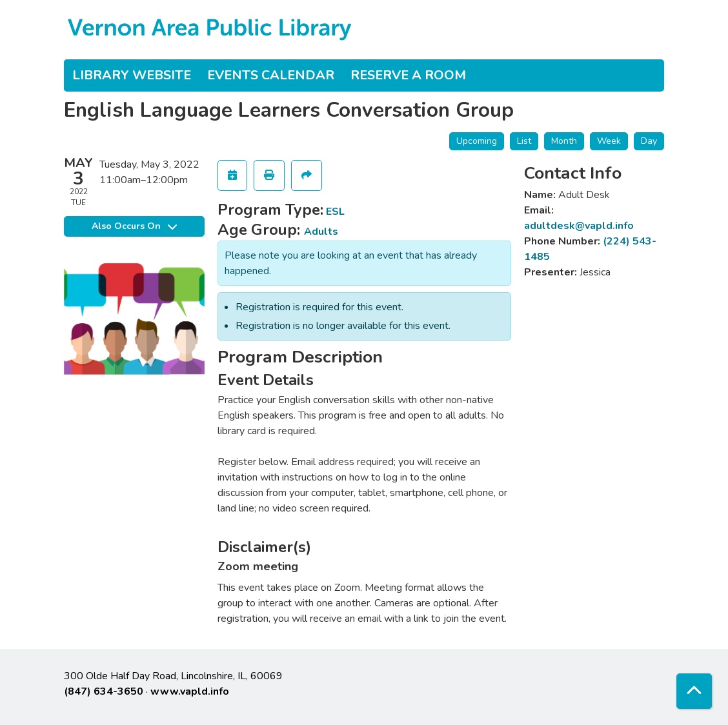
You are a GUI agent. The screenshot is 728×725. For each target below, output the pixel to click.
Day (649, 141)
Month (564, 141)
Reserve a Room (408, 75)
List (524, 141)
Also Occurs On (134, 226)
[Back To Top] (694, 691)
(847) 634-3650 (104, 691)
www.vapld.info (190, 691)
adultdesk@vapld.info (579, 226)
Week (609, 141)
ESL (335, 212)
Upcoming (477, 141)
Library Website (132, 75)
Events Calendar (271, 75)
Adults (321, 232)
